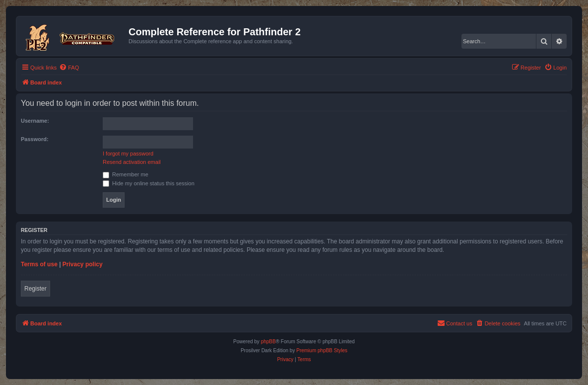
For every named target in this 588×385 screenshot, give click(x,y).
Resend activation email (132, 162)
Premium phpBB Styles (322, 350)
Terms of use (39, 264)
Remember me (126, 174)
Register (35, 289)
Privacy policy (83, 264)
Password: (35, 139)
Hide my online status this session (149, 183)
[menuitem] (69, 68)
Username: (35, 121)
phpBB (268, 342)
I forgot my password (128, 154)
